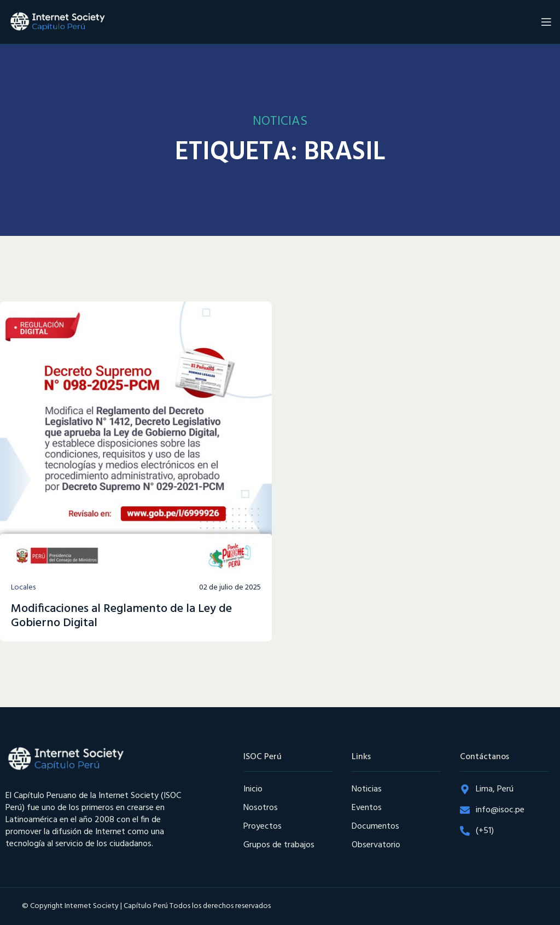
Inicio (253, 789)
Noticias (367, 789)
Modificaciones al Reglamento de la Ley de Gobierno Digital (121, 616)
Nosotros (261, 808)
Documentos (375, 826)
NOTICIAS (280, 122)
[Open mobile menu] (546, 22)
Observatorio (376, 845)
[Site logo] (57, 22)
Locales (23, 588)
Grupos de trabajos (279, 845)
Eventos (367, 808)
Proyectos (262, 826)
